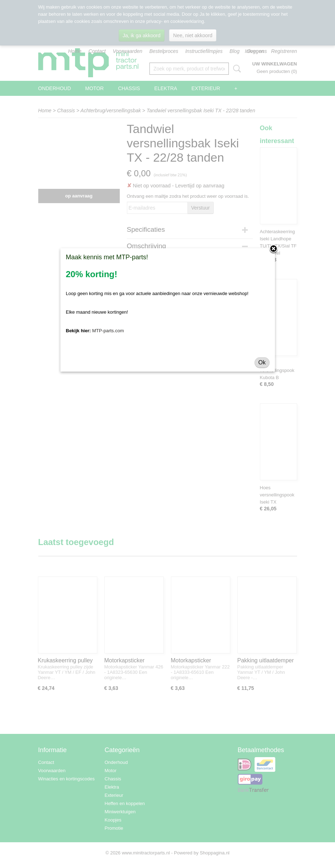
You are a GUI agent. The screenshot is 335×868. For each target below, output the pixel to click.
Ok (262, 362)
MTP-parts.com (108, 331)
